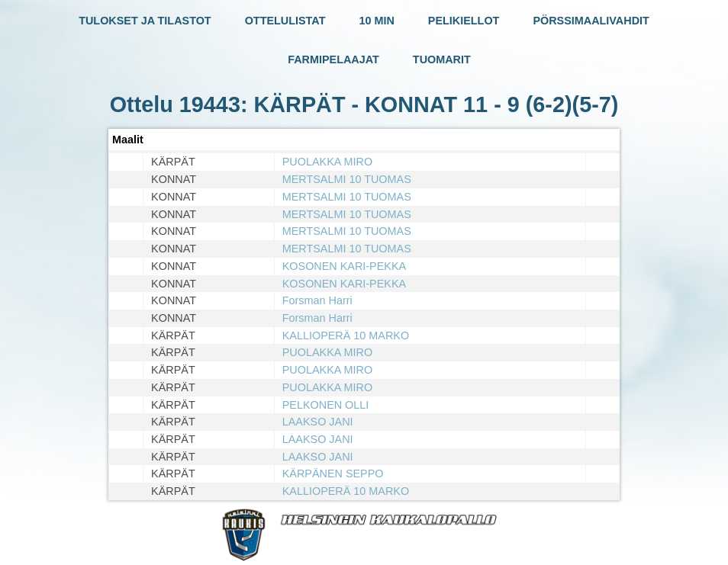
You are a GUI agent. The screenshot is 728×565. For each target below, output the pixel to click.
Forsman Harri (317, 300)
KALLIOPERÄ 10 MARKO (346, 335)
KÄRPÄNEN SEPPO (333, 474)
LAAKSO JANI (318, 422)
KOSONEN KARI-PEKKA (344, 266)
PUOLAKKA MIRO (327, 162)
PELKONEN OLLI (326, 405)
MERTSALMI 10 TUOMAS (347, 179)
